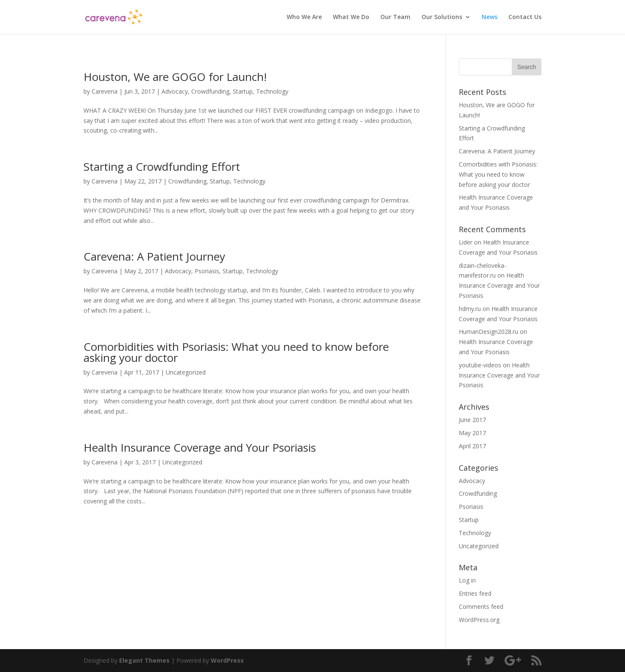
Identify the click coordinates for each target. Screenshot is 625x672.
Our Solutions (442, 17)
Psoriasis (207, 271)
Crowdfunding (210, 91)
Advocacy (175, 91)
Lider (466, 242)
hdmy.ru (470, 309)
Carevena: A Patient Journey (154, 256)
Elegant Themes (144, 660)
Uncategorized (186, 372)
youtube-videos (480, 365)
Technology (272, 91)
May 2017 (472, 433)
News (490, 17)
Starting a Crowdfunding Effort (162, 167)
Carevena (105, 91)
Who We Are (304, 17)
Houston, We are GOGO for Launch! (175, 77)
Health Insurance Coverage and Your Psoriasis (200, 447)
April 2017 (472, 446)
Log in (467, 580)
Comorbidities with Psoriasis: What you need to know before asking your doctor (236, 352)
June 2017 (472, 420)
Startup (243, 91)
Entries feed (475, 593)
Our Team (395, 17)
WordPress (227, 660)
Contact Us (525, 17)
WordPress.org (479, 620)
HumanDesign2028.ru (488, 332)
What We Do (351, 17)
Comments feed (481, 607)
